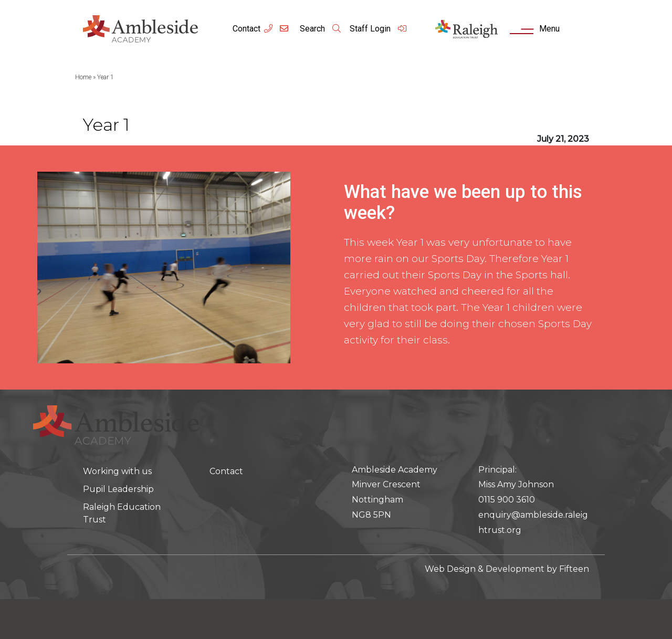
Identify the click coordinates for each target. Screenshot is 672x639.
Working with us (117, 471)
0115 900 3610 (507, 500)
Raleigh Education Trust (122, 513)
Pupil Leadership (118, 489)
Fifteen (574, 569)
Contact (246, 29)
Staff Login (379, 29)
